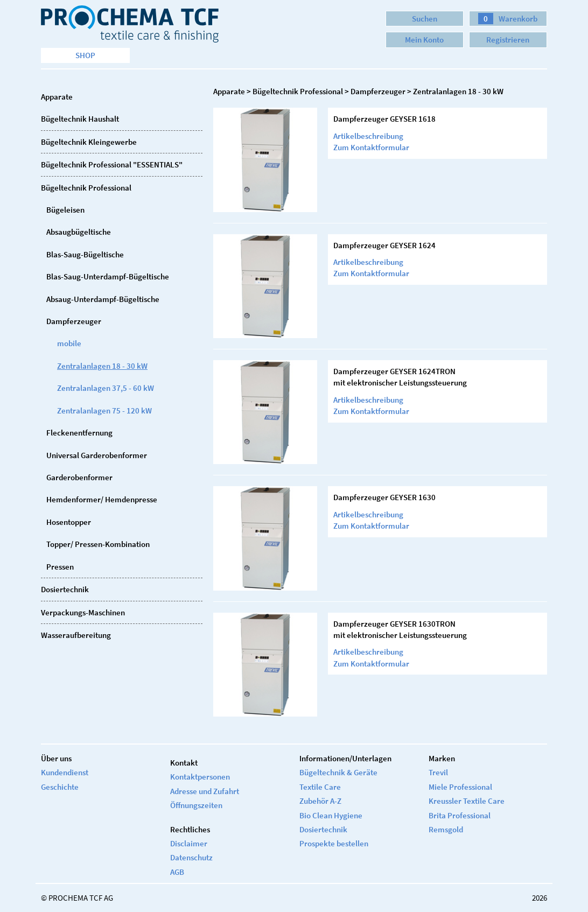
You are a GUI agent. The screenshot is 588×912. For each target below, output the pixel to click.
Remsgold (446, 829)
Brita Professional (460, 815)
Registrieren (508, 40)
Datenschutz (191, 857)
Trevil (438, 772)
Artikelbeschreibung (368, 136)
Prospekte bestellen (334, 843)
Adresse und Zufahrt (205, 791)
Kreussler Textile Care (467, 801)
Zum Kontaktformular (371, 147)
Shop (85, 55)
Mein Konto (424, 40)
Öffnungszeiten (196, 805)
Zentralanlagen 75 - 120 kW (104, 411)
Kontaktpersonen (200, 777)
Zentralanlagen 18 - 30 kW (102, 366)
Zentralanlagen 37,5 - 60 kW (106, 388)
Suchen (425, 19)
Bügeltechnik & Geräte (338, 772)
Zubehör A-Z (320, 801)
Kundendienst (65, 772)
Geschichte (60, 787)
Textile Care (320, 787)
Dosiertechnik (323, 829)
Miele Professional (460, 787)
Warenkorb (508, 19)
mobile (69, 343)
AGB (177, 872)
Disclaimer (189, 843)
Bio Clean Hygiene (331, 815)
